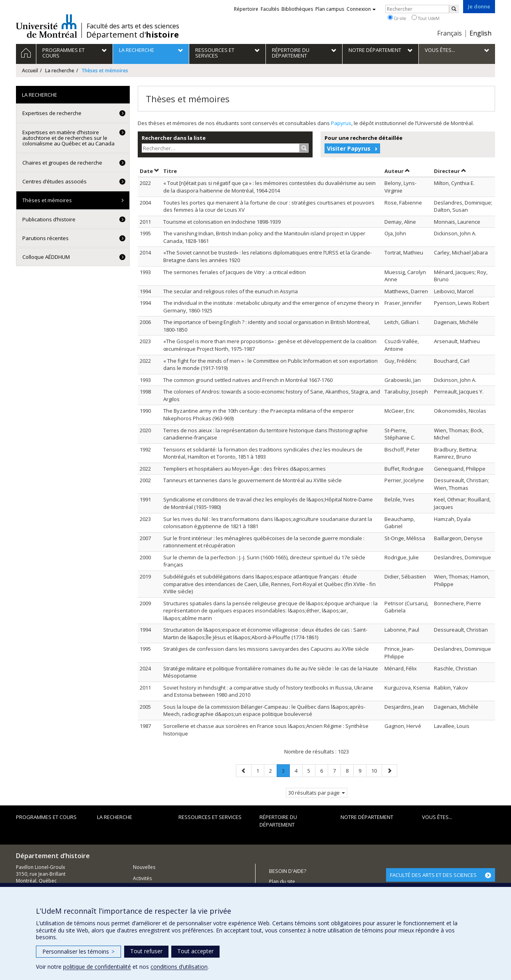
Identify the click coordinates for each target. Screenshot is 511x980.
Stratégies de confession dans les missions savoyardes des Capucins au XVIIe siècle (266, 649)
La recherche (60, 71)
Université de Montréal (47, 26)
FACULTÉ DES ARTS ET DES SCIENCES (433, 875)
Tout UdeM (426, 18)
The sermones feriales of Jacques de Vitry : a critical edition (235, 272)
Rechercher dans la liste (174, 138)
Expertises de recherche (52, 113)
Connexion (361, 9)
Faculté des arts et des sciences (133, 26)
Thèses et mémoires (47, 200)
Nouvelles (144, 867)
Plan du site (282, 882)
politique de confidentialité (97, 967)
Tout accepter (195, 951)
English (480, 33)
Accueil (30, 71)
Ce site (397, 18)
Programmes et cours (46, 817)
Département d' (133, 35)
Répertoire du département (278, 821)
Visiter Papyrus (349, 148)
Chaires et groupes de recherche (62, 163)
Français (450, 33)
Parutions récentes (46, 238)
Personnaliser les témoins (78, 951)
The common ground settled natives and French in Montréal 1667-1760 (248, 380)
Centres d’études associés (54, 181)
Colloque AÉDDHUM (46, 257)
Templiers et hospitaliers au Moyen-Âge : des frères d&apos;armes (245, 469)
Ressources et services (210, 817)
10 (376, 770)
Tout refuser (146, 951)
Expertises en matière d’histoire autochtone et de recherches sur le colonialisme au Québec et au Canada (68, 138)
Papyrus (341, 123)
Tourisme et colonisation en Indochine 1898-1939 (222, 222)
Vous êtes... (437, 817)
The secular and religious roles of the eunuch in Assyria (231, 291)
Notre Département (367, 817)
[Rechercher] (454, 9)
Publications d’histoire (49, 219)
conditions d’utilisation (179, 967)
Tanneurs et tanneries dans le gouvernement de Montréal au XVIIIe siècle (253, 480)
